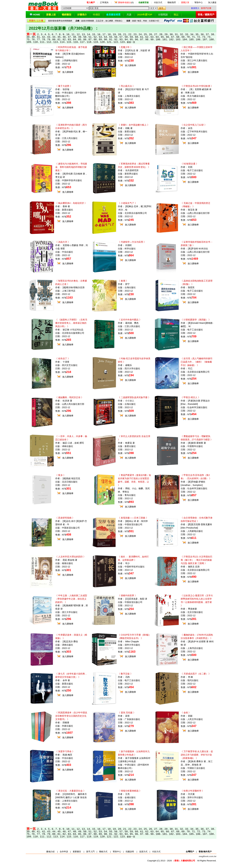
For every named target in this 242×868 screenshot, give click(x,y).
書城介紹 (50, 852)
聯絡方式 (103, 852)
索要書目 (77, 852)
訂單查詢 (104, 2)
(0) (126, 2)
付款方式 (158, 2)
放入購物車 (68, 72)
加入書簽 (212, 2)
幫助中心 (199, 2)
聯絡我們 (172, 2)
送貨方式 (143, 852)
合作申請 (64, 852)
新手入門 (90, 852)
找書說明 (130, 852)
